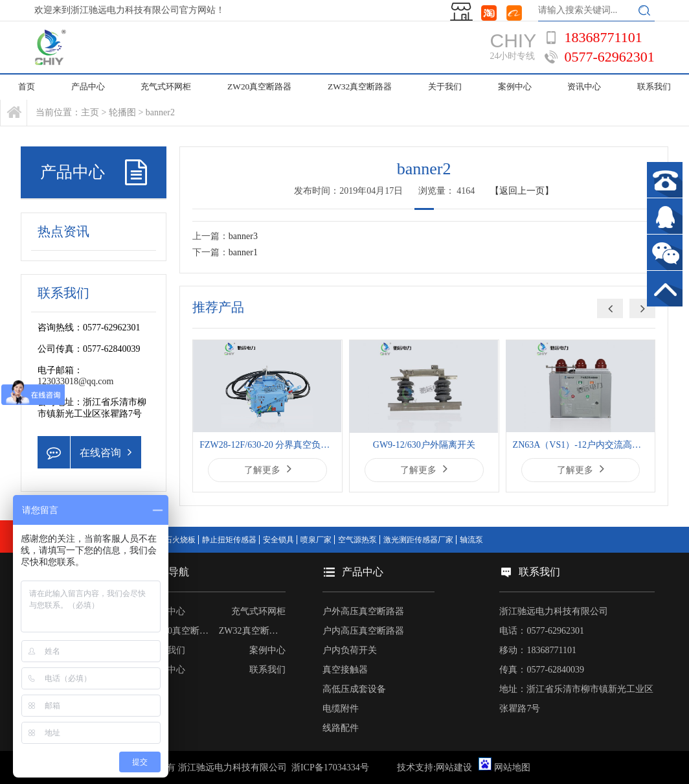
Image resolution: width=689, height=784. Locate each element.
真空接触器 (345, 670)
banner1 (243, 252)
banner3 (243, 236)
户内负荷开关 (350, 650)
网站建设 (454, 767)
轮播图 (122, 112)
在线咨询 (85, 452)
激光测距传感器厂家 (418, 540)
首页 (27, 87)
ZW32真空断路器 (358, 87)
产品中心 (90, 87)
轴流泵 (471, 540)
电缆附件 (341, 709)
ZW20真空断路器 (261, 87)
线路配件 (341, 728)
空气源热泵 (357, 540)
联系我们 (267, 670)
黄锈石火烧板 (172, 540)
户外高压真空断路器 (363, 611)
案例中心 (513, 87)
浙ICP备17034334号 (330, 767)
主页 (90, 112)
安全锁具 (278, 540)
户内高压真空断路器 (363, 631)
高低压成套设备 (354, 689)
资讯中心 (583, 87)
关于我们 (442, 87)
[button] (642, 308)
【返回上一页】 (522, 191)
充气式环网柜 (168, 87)
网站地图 (512, 767)
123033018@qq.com (76, 381)
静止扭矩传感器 (229, 540)
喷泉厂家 (316, 540)
